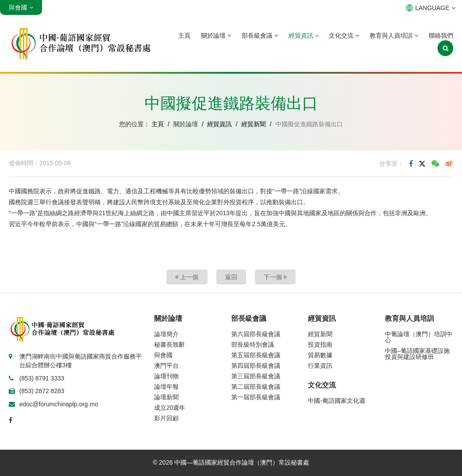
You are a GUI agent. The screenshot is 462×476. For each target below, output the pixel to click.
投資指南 (320, 345)
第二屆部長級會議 (256, 387)
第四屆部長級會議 (256, 366)
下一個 (275, 277)
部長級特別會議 (253, 345)
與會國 (163, 355)
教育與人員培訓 (394, 36)
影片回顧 (166, 418)
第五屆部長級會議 (256, 355)
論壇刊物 (166, 376)
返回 (231, 277)
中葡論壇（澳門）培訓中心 (419, 337)
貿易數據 (320, 355)
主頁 (184, 36)
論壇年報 (166, 387)
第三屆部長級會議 (256, 376)
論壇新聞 (166, 397)
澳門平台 (166, 366)
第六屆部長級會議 (256, 334)
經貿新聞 (254, 124)
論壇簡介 (166, 334)
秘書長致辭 (169, 345)
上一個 (187, 277)
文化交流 (344, 36)
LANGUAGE (431, 8)
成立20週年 (170, 408)
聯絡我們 (441, 36)
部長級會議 (260, 36)
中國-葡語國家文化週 (337, 401)
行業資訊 (320, 366)
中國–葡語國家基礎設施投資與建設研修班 (417, 354)
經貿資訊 (304, 36)
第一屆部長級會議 (256, 397)
